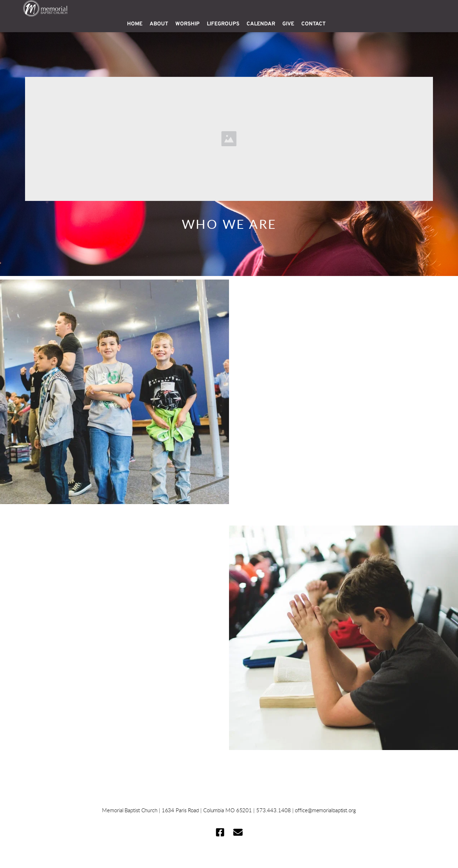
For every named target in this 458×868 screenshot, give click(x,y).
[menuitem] (135, 24)
